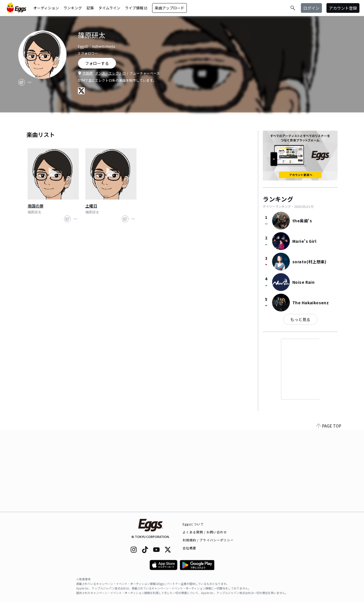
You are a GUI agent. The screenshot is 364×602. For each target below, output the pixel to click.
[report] (30, 82)
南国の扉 (36, 206)
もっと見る (300, 319)
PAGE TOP (329, 508)
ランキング (73, 8)
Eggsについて (193, 524)
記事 (90, 8)
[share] (22, 82)
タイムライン (109, 8)
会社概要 (189, 548)
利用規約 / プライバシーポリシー (208, 540)
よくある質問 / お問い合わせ (205, 532)
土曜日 (91, 206)
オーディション (46, 8)
